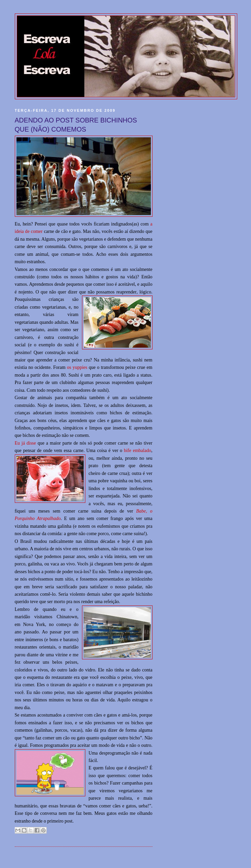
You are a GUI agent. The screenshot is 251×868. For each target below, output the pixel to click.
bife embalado (138, 450)
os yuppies (77, 367)
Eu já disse (26, 443)
